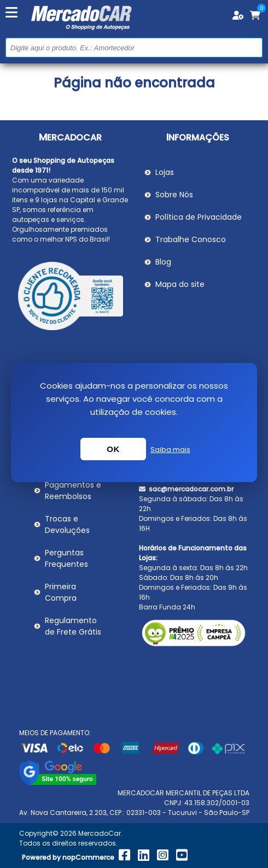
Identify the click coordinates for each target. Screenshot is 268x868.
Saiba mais (170, 450)
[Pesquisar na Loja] (134, 48)
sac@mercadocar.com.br (186, 489)
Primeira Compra (61, 592)
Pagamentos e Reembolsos (73, 491)
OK (113, 449)
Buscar (253, 47)
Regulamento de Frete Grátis (73, 626)
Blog (163, 262)
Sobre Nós (174, 195)
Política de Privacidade (199, 217)
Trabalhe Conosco (191, 239)
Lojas (165, 172)
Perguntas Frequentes (66, 558)
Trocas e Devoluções (67, 524)
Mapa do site (180, 284)
